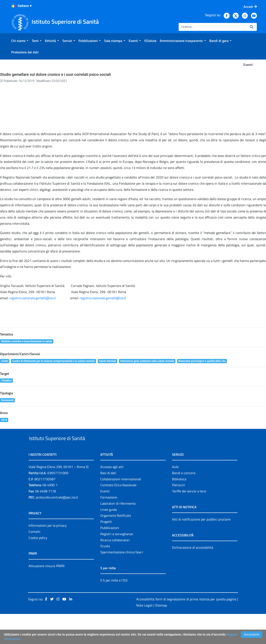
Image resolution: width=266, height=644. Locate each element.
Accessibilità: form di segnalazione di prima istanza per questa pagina (186, 629)
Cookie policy (38, 568)
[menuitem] (20, 41)
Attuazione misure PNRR (47, 596)
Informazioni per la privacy (48, 555)
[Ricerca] (213, 27)
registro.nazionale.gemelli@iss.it (33, 318)
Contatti (34, 562)
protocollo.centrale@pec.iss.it (57, 527)
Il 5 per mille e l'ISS (114, 610)
